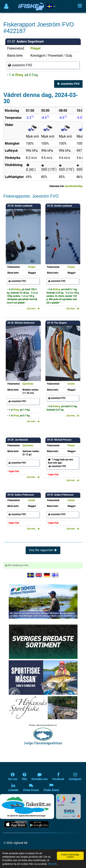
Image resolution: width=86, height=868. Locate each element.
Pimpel (36, 48)
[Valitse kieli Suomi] (55, 575)
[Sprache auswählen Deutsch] (47, 575)
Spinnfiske (28, 384)
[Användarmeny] (6, 6)
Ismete (71, 384)
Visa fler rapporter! (43, 550)
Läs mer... (33, 308)
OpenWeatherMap (74, 186)
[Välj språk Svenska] (31, 575)
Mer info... (53, 864)
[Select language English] (39, 575)
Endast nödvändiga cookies (70, 856)
